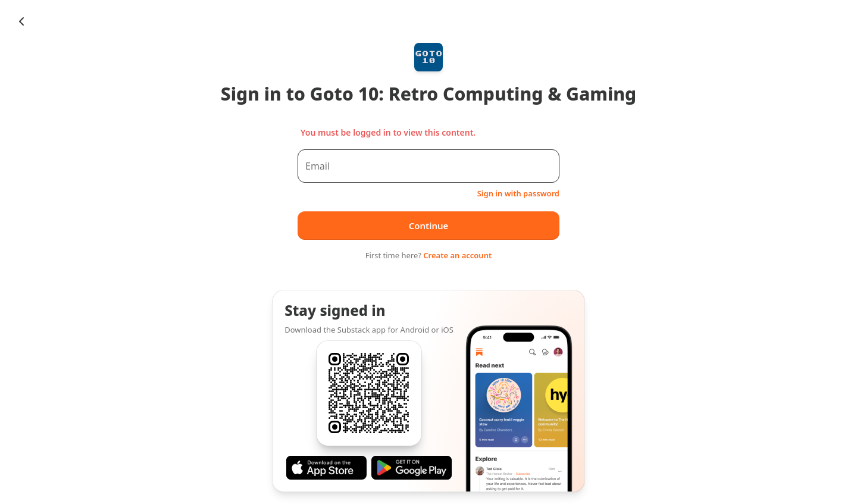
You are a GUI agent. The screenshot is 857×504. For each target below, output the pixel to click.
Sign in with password (518, 193)
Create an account (457, 255)
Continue (429, 226)
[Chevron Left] (21, 21)
